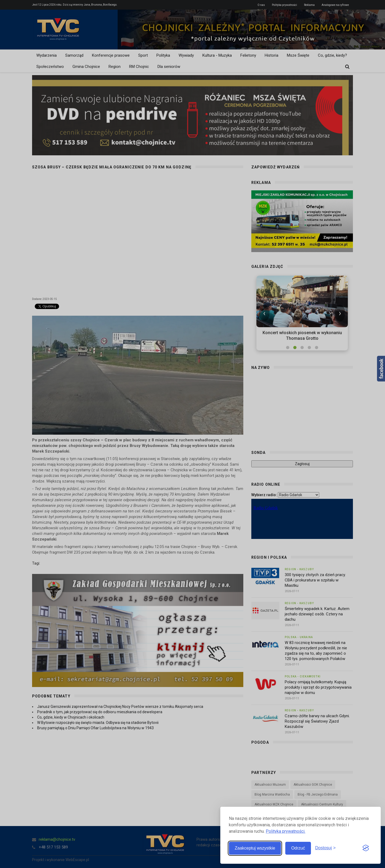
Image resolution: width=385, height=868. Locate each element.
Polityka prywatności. (286, 831)
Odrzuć (298, 848)
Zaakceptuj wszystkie (255, 848)
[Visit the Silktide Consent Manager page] (366, 848)
